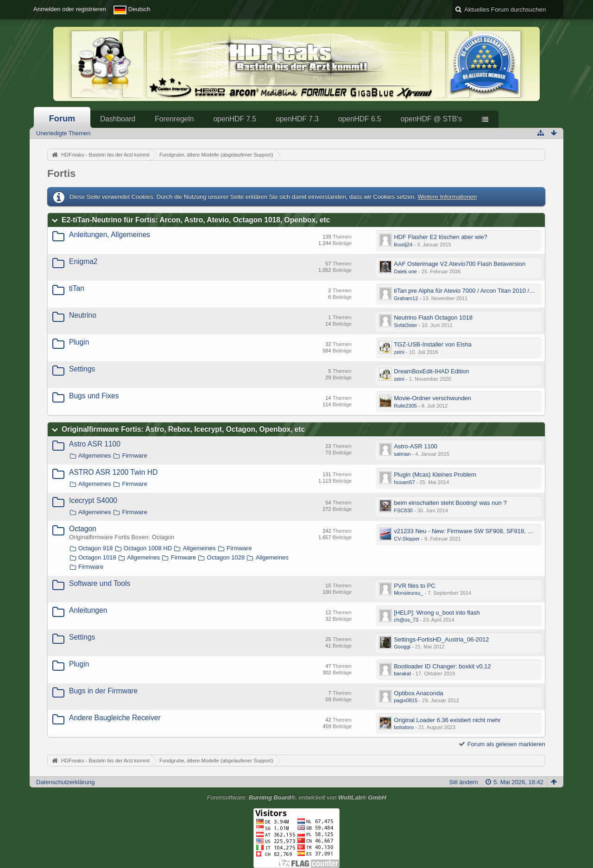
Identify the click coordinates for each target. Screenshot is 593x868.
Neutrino (83, 315)
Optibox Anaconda (418, 693)
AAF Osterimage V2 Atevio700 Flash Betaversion (460, 264)
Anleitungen (88, 610)
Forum (62, 119)
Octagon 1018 (97, 557)
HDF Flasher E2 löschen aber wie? (441, 237)
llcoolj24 (403, 245)
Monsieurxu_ (408, 593)
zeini (399, 352)
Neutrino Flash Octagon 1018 (433, 318)
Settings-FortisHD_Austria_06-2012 (441, 639)
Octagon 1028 (226, 557)
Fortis (61, 173)
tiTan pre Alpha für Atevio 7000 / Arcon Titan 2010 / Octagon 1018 (481, 291)
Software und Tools (100, 583)
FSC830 (403, 510)
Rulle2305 (405, 406)
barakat (402, 673)
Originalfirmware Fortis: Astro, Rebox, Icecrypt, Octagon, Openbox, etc (183, 429)
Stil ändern (464, 782)
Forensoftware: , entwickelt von (297, 797)
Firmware (134, 456)
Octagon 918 (95, 548)
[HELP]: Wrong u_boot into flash (437, 613)
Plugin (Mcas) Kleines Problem (435, 475)
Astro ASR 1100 (95, 444)
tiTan (77, 288)
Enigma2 (83, 261)
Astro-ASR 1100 (416, 446)
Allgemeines (95, 456)
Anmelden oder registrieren (70, 9)
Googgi (402, 647)
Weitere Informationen (447, 197)
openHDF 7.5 (235, 119)
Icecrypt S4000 (93, 500)
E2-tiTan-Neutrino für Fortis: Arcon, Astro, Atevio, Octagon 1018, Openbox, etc (196, 220)
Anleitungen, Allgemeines (110, 235)
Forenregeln (174, 119)
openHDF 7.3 (297, 119)
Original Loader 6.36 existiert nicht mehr (447, 720)
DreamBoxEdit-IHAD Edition (432, 371)
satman (402, 454)
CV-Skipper (407, 539)
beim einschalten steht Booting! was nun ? (450, 503)
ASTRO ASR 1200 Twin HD (113, 472)
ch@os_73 (406, 620)
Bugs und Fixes (94, 396)
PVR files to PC (415, 586)
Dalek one (405, 271)
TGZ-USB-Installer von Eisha (433, 344)
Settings (82, 369)
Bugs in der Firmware (103, 691)
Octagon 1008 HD (148, 548)
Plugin (79, 342)
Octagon (83, 529)
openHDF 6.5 (360, 119)
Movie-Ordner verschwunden (432, 398)
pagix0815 (406, 700)
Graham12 (406, 298)
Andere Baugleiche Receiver (115, 718)
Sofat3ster (405, 325)
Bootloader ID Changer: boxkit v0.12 (442, 666)
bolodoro (404, 727)
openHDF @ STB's (431, 119)
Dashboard (118, 119)
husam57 (404, 482)
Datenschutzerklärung (65, 782)
